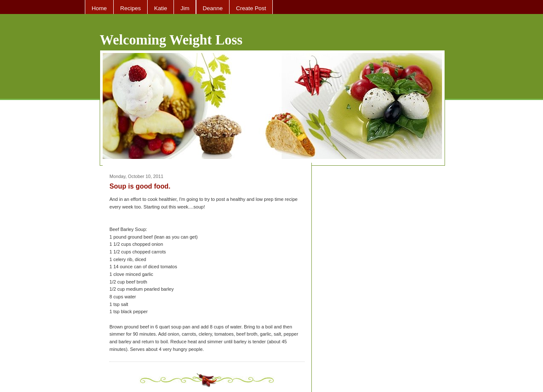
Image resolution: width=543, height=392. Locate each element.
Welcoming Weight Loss (171, 40)
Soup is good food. (140, 186)
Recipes (130, 8)
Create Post (251, 8)
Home (99, 8)
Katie (161, 8)
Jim (185, 8)
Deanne (213, 8)
